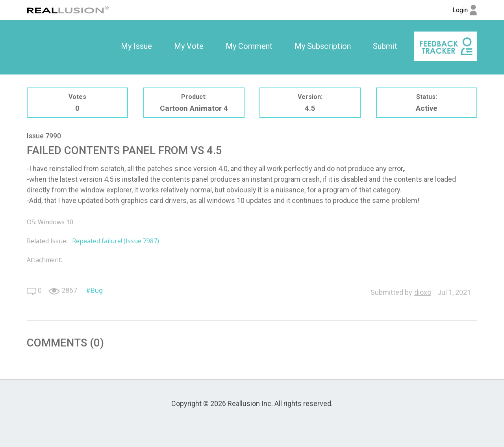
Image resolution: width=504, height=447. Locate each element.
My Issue (136, 46)
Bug (97, 290)
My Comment (249, 46)
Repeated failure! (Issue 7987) (116, 241)
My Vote (189, 46)
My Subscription (323, 46)
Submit (385, 46)
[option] (136, 47)
